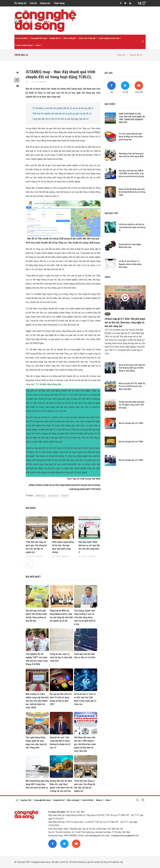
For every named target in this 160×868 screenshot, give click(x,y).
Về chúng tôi (20, 3)
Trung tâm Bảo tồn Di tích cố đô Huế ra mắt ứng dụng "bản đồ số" (61, 119)
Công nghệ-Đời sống (38, 38)
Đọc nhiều (110, 104)
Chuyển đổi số (55, 38)
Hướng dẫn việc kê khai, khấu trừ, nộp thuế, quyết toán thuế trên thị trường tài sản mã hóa (61, 786)
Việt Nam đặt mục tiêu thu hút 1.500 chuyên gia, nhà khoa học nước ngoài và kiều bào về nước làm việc (85, 744)
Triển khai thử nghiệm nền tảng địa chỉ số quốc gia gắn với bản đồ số (62, 114)
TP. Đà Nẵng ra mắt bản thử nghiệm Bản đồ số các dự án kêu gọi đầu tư (63, 108)
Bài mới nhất (33, 577)
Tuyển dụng (59, 3)
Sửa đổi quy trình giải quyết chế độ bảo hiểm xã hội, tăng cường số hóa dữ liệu (36, 616)
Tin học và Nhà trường (24, 45)
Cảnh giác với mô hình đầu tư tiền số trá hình (85, 656)
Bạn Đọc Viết (26, 800)
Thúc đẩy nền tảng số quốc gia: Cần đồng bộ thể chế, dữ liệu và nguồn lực (36, 547)
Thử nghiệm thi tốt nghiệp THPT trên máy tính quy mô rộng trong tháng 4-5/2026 (37, 659)
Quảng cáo (45, 3)
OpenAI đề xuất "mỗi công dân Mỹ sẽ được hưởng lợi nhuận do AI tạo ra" (60, 743)
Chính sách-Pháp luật (87, 38)
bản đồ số (65, 496)
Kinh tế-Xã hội (88, 800)
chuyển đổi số (53, 496)
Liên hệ (33, 3)
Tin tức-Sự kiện (21, 38)
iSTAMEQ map (40, 496)
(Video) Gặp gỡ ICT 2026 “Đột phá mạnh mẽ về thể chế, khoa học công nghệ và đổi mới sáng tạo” (125, 322)
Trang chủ (121, 55)
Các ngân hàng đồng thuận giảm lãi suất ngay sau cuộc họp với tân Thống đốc (36, 743)
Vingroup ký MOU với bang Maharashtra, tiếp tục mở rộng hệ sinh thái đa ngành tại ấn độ (61, 616)
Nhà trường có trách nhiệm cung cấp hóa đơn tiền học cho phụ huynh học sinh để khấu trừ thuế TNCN (37, 701)
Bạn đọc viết (112, 213)
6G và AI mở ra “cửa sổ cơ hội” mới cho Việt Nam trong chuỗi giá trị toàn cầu (85, 699)
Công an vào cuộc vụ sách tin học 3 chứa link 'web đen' (61, 657)
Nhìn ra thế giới (69, 38)
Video (38, 45)
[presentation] (28, 564)
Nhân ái (99, 800)
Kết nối (109, 73)
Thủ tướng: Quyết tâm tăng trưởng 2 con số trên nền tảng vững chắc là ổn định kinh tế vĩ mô (85, 617)
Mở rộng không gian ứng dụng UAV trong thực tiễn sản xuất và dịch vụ (37, 784)
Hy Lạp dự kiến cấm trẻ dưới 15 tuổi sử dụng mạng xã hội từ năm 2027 (61, 699)
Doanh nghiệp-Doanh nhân (109, 38)
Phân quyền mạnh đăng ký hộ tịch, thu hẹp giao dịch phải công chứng (63, 547)
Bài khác (31, 508)
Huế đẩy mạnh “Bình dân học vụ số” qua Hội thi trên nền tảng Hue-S (89, 547)
